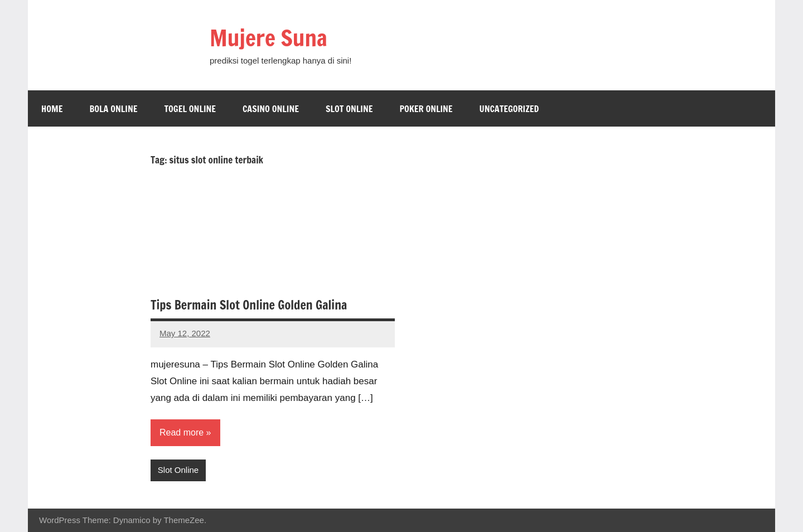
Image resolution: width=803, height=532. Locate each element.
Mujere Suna (269, 38)
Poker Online (426, 109)
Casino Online (271, 109)
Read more (182, 432)
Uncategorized (509, 109)
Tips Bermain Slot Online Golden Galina (249, 305)
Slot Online (349, 109)
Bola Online (113, 109)
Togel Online (190, 109)
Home (52, 109)
